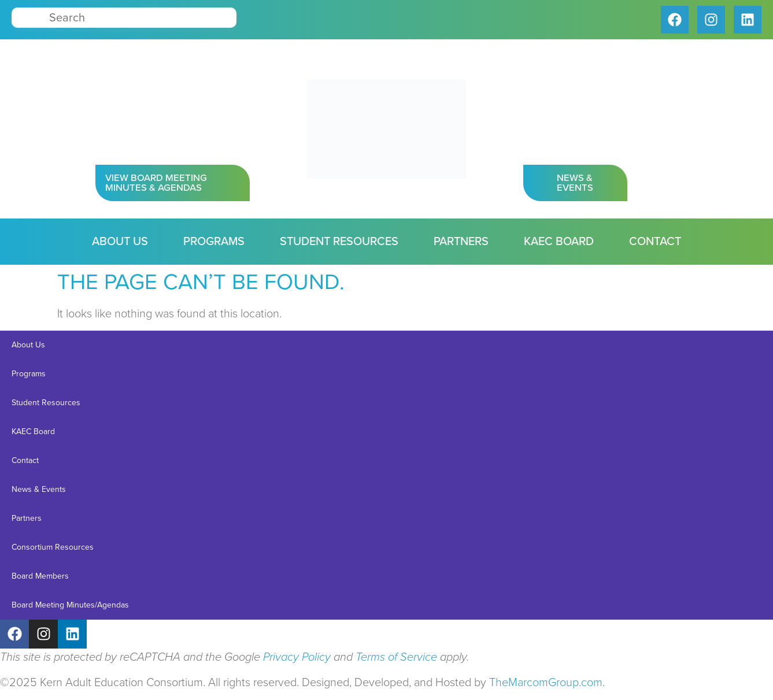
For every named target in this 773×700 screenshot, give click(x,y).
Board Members (40, 576)
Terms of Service (396, 657)
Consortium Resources (53, 547)
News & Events (39, 489)
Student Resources (339, 242)
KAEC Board (559, 242)
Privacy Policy (297, 657)
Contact (655, 242)
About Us (120, 242)
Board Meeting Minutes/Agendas (70, 605)
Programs (214, 242)
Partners (461, 242)
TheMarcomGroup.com (546, 683)
